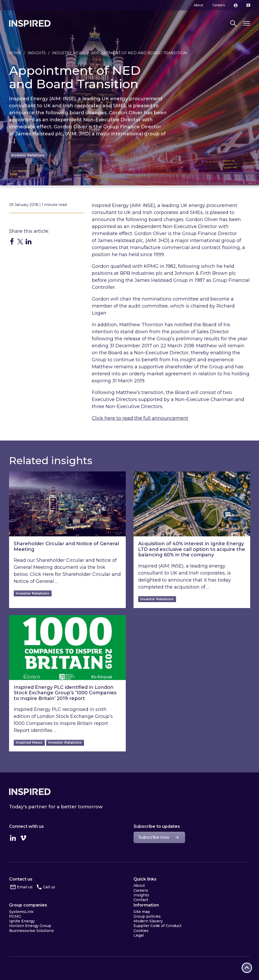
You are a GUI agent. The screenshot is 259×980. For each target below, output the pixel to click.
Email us (25, 887)
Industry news (68, 53)
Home (15, 53)
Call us (49, 887)
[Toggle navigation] (247, 24)
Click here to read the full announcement (140, 418)
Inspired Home (30, 23)
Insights (37, 53)
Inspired (30, 792)
